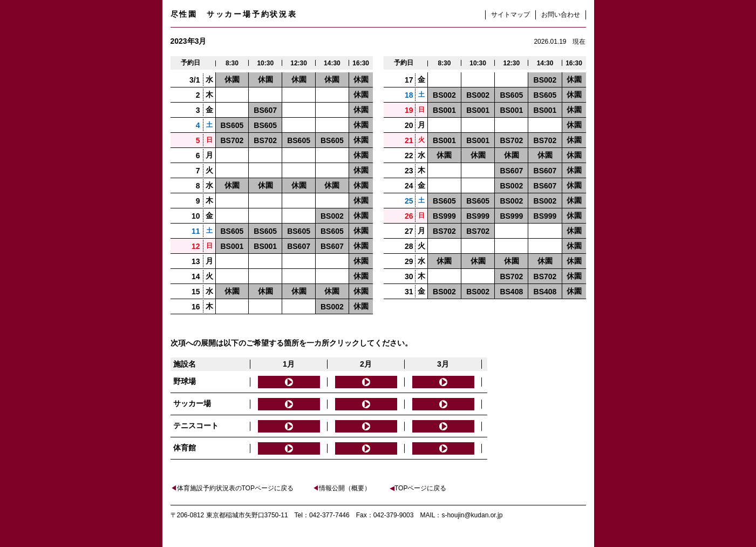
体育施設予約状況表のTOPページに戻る (232, 488)
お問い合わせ (561, 15)
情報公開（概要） (342, 488)
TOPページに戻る (418, 488)
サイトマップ (510, 15)
